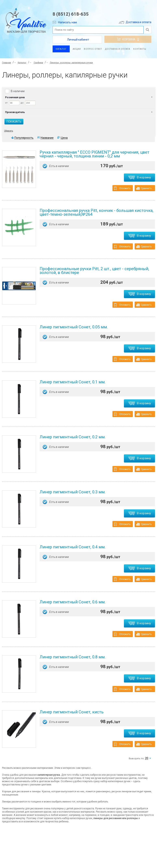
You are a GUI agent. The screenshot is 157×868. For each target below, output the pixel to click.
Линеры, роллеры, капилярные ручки (71, 63)
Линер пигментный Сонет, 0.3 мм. (73, 492)
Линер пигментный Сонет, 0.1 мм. (73, 382)
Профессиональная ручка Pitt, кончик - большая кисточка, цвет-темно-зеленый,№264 (96, 212)
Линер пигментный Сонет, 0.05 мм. (74, 327)
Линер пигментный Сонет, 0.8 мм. (73, 657)
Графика (38, 63)
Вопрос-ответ (93, 49)
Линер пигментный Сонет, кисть (72, 712)
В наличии (18, 91)
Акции (77, 49)
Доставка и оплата (135, 22)
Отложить (122, 188)
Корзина (128, 39)
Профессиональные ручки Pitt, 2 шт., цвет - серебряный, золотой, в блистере (94, 271)
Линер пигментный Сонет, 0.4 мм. (73, 547)
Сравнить (144, 188)
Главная (6, 63)
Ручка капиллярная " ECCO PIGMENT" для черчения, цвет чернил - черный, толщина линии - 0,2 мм (94, 154)
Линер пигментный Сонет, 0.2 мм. (73, 437)
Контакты (140, 49)
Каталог (61, 49)
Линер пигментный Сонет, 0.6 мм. (73, 602)
